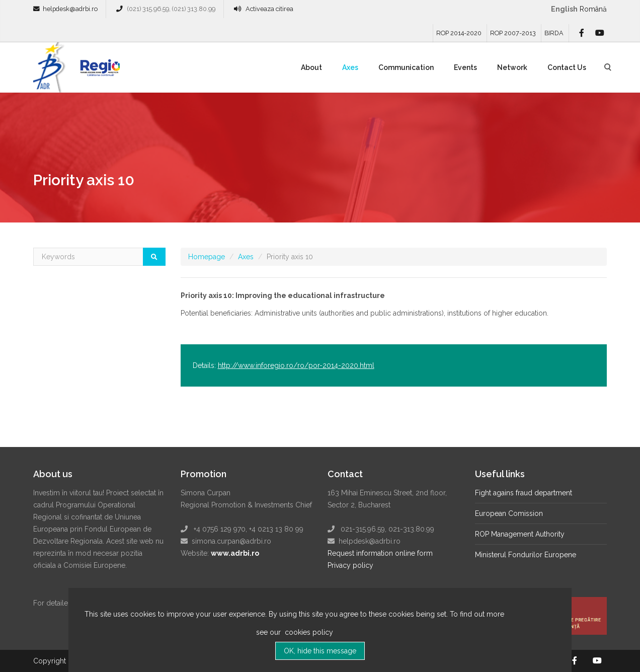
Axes (350, 67)
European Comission (509, 513)
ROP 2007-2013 (513, 33)
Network (512, 67)
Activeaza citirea (269, 9)
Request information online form (380, 553)
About (311, 67)
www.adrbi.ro (235, 553)
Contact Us (567, 67)
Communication (406, 67)
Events (465, 67)
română (593, 9)
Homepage (207, 257)
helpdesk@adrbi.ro (70, 9)
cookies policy (308, 638)
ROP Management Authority (520, 534)
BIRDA (554, 33)
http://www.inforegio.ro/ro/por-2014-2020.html (296, 365)
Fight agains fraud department (524, 493)
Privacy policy (350, 565)
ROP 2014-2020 (459, 33)
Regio (98, 71)
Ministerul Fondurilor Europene (526, 555)
